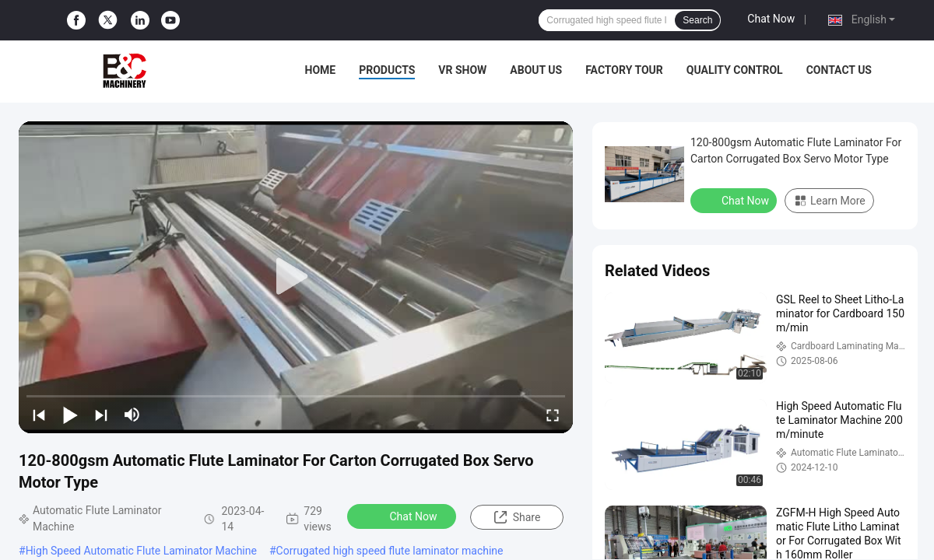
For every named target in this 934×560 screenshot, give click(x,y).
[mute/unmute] (132, 415)
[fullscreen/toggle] (553, 415)
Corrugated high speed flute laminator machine (390, 551)
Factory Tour (624, 70)
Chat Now (771, 19)
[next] (101, 415)
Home (321, 70)
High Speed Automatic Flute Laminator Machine (141, 551)
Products (387, 70)
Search (697, 20)
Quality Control (735, 70)
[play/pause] (70, 415)
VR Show (462, 70)
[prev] (39, 415)
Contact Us (839, 70)
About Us (536, 70)
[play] (296, 277)
